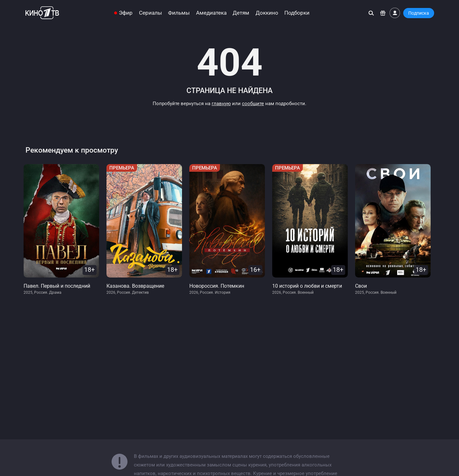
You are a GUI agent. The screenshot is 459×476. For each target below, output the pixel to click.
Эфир (126, 13)
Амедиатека (211, 13)
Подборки (297, 13)
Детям (241, 13)
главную (221, 104)
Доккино (267, 13)
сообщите (253, 104)
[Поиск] (371, 13)
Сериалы (150, 13)
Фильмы (179, 13)
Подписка (419, 13)
